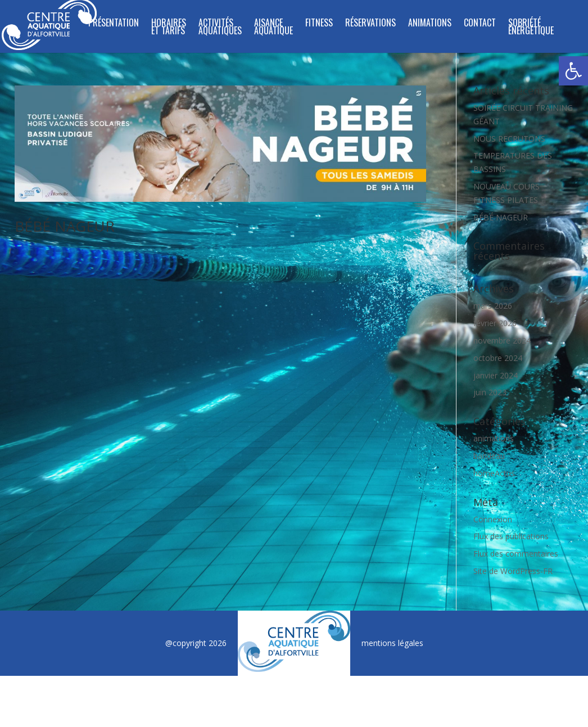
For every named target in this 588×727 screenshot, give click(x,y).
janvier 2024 (496, 375)
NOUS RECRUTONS (509, 139)
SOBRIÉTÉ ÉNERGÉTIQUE (531, 28)
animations (494, 438)
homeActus (494, 473)
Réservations (370, 24)
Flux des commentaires (516, 554)
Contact (480, 24)
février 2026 (495, 323)
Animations (430, 24)
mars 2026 (493, 306)
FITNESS (319, 24)
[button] (573, 71)
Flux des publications (511, 536)
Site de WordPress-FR (513, 571)
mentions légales (392, 643)
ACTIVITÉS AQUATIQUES (220, 28)
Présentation (114, 24)
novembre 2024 (502, 340)
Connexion (493, 519)
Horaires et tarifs (169, 28)
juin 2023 (490, 392)
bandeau (489, 456)
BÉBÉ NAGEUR (65, 226)
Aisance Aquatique (273, 28)
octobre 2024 (498, 358)
